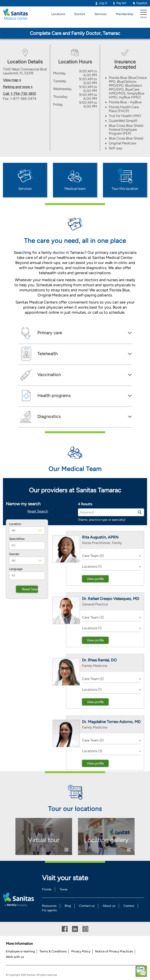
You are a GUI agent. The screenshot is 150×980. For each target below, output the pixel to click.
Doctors (80, 14)
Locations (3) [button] (92, 751)
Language (16, 569)
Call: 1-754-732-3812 (19, 94)
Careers (129, 906)
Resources (49, 906)
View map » (12, 80)
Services (100, 14)
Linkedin (75, 929)
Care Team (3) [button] (93, 617)
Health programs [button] (53, 396)
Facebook (65, 929)
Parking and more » (18, 87)
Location (15, 524)
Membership (125, 14)
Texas (63, 889)
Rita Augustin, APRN (100, 537)
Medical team (75, 189)
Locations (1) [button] (92, 567)
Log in (103, 3)
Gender (14, 554)
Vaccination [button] (48, 375)
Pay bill (121, 3)
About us (109, 906)
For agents (49, 910)
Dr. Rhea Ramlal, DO (99, 660)
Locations (58, 14)
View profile (95, 579)
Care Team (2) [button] (93, 556)
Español (142, 3)
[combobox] (27, 546)
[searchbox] (27, 546)
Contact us (87, 906)
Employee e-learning (20, 951)
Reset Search (38, 511)
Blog (68, 906)
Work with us (15, 957)
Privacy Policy (81, 951)
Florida (47, 889)
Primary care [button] (49, 333)
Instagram (85, 929)
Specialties (17, 539)
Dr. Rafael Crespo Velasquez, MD (111, 599)
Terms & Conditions (53, 951)
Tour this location (125, 189)
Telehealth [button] (47, 354)
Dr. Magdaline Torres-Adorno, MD (111, 722)
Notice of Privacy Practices (114, 951)
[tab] (75, 333)
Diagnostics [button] (48, 417)
